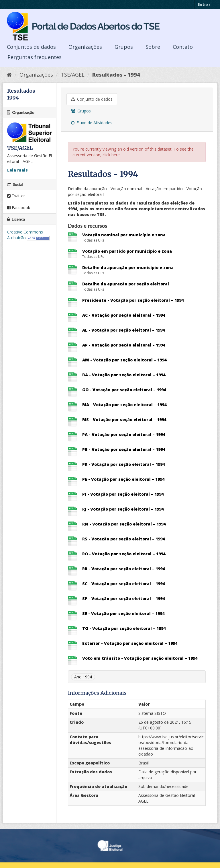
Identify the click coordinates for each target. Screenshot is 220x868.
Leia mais (17, 170)
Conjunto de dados (92, 99)
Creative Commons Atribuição (25, 235)
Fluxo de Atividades (92, 123)
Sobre (153, 47)
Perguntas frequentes (35, 57)
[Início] (9, 75)
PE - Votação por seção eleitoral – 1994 (123, 479)
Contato (183, 47)
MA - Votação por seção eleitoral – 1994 (124, 405)
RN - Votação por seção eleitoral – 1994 (124, 524)
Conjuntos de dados (31, 47)
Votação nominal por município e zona (124, 235)
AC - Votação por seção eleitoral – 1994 (124, 315)
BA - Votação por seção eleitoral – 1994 (124, 375)
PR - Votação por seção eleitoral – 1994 (123, 464)
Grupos (124, 47)
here (116, 155)
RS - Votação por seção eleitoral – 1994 (123, 539)
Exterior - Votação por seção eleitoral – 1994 (130, 643)
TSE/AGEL (73, 75)
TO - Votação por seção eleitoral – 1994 (124, 628)
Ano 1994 (83, 677)
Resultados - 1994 (116, 75)
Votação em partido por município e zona (127, 251)
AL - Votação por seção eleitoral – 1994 (123, 330)
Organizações (85, 47)
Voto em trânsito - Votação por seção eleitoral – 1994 (140, 658)
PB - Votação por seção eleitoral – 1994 (124, 449)
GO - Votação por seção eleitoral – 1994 (124, 390)
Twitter (16, 196)
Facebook (19, 208)
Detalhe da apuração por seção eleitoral (126, 284)
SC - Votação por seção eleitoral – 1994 (123, 584)
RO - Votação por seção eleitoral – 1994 (124, 554)
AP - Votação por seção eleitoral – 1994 (124, 345)
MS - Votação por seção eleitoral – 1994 (124, 420)
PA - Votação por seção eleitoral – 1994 (124, 434)
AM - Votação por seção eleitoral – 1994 (124, 360)
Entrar (204, 4)
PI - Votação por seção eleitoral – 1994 (123, 494)
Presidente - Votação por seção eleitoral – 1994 (133, 300)
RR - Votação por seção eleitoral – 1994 (123, 569)
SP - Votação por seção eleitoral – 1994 (123, 599)
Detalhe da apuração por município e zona (128, 267)
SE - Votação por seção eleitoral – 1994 (123, 613)
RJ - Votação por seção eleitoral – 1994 (123, 509)
